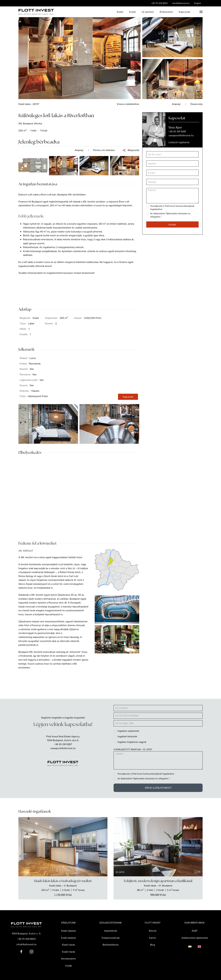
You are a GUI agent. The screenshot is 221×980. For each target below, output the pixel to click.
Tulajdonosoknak (110, 938)
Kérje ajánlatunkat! (158, 788)
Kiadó (133, 12)
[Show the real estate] (63, 888)
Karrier (153, 938)
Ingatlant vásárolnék (128, 731)
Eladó (120, 12)
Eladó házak (68, 945)
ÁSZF (195, 931)
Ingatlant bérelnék (127, 736)
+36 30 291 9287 (63, 744)
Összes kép (196, 104)
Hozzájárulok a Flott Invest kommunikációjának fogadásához (146, 774)
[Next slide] (102, 847)
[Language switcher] (187, 946)
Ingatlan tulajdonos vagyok (132, 742)
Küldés (172, 224)
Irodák (69, 966)
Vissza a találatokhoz (128, 104)
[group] (63, 847)
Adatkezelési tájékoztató (195, 938)
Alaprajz (79, 150)
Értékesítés (166, 12)
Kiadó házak (69, 952)
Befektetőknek (111, 945)
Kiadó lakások (68, 938)
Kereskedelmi (69, 959)
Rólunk (153, 931)
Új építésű (148, 12)
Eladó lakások (69, 931)
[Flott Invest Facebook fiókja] (21, 951)
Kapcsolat (185, 12)
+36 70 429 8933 (159, 3)
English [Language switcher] (198, 3)
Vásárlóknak (110, 931)
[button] (201, 12)
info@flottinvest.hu (181, 3)
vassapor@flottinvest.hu (63, 748)
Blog (153, 945)
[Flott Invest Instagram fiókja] (31, 951)
